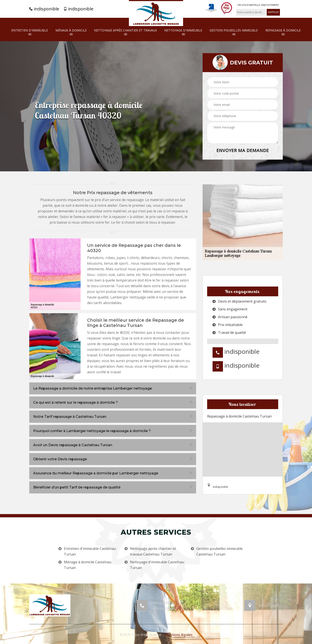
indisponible (44, 9)
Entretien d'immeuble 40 (30, 32)
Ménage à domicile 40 (71, 32)
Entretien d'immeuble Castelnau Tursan (90, 551)
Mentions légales (178, 635)
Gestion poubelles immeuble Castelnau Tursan (219, 551)
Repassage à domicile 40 (283, 32)
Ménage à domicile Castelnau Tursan (88, 565)
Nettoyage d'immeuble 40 (183, 32)
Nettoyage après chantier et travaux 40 (125, 32)
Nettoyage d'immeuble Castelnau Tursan (157, 565)
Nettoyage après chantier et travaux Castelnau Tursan (153, 551)
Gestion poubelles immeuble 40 (234, 32)
